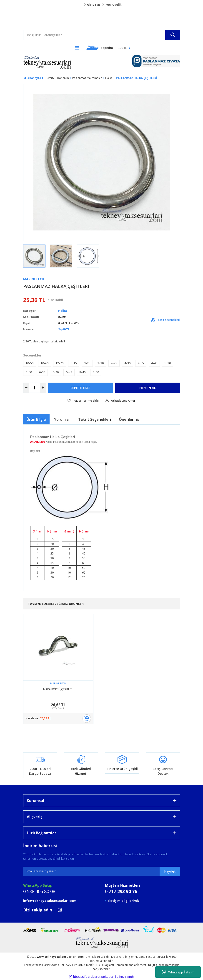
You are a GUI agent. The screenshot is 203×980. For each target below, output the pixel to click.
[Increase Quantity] (43, 388)
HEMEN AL (148, 388)
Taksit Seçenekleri (165, 320)
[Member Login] (102, 5)
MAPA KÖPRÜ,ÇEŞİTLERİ (58, 689)
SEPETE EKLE (80, 388)
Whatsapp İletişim (178, 972)
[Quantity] (35, 388)
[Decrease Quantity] (26, 388)
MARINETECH (34, 279)
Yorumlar (62, 419)
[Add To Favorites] (83, 401)
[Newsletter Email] (102, 871)
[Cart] (108, 48)
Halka (63, 311)
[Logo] (32, 18)
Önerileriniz (129, 419)
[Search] (102, 35)
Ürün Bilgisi (36, 419)
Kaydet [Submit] (170, 871)
